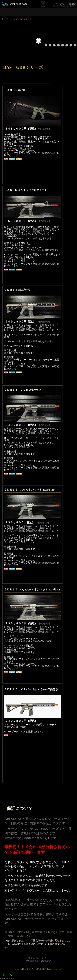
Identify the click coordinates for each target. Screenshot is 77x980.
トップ (5, 19)
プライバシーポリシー (39, 958)
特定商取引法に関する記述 (39, 961)
